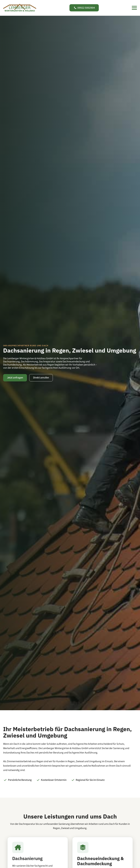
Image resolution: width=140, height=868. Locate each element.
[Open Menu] (134, 8)
